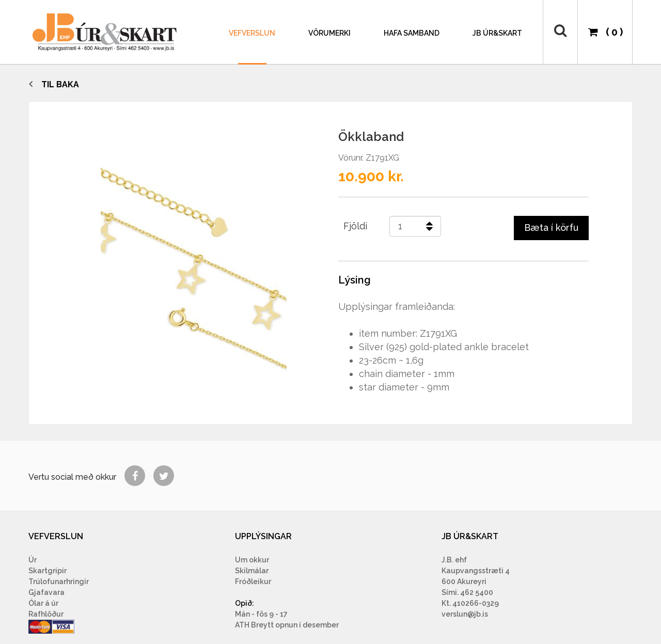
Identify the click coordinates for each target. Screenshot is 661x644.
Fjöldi (355, 226)
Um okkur (252, 560)
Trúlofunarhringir (59, 582)
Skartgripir (48, 571)
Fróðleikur (253, 582)
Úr (33, 560)
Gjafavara (46, 592)
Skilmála (250, 571)
